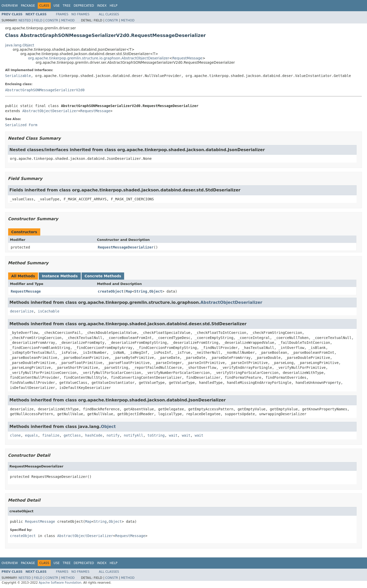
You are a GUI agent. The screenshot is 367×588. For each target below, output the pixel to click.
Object (156, 291)
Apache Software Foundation (60, 583)
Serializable (18, 76)
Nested (24, 20)
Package (28, 6)
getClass (72, 435)
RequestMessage (187, 58)
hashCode (94, 435)
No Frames (80, 14)
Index (102, 6)
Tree (67, 6)
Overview (10, 6)
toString (156, 435)
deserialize (22, 311)
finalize (51, 435)
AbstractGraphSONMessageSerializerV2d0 (45, 90)
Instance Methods (60, 276)
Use (57, 6)
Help (114, 6)
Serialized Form (21, 125)
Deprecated (84, 6)
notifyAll (134, 435)
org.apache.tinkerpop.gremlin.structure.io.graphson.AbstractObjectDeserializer (99, 58)
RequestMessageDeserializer (126, 247)
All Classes (109, 14)
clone (15, 435)
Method (68, 20)
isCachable (49, 311)
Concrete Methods (103, 276)
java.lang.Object (20, 45)
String (141, 291)
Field (38, 20)
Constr (52, 20)
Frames (62, 14)
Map (129, 291)
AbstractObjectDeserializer (50, 111)
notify (113, 435)
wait (173, 435)
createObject (111, 291)
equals (31, 435)
